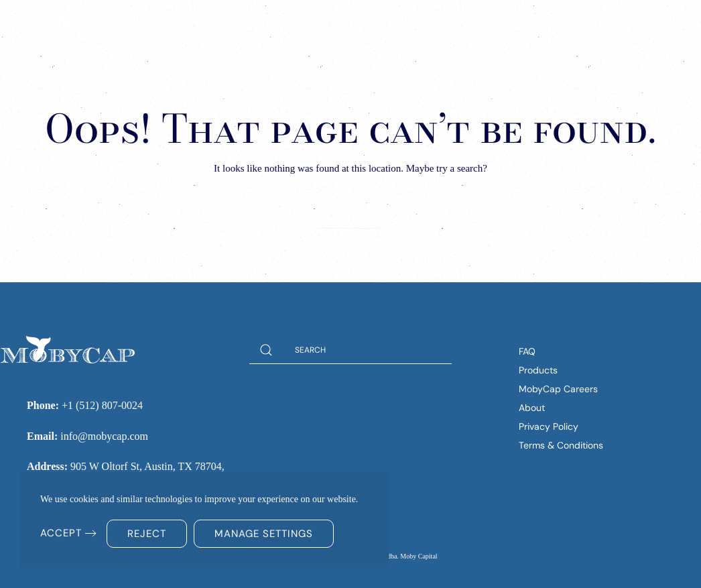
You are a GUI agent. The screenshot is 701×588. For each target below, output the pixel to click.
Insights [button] (379, 26)
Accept (61, 533)
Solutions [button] (300, 26)
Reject (147, 534)
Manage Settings (264, 534)
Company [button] (455, 26)
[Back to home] (94, 27)
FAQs (514, 26)
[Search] (350, 215)
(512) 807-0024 (614, 26)
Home (236, 26)
